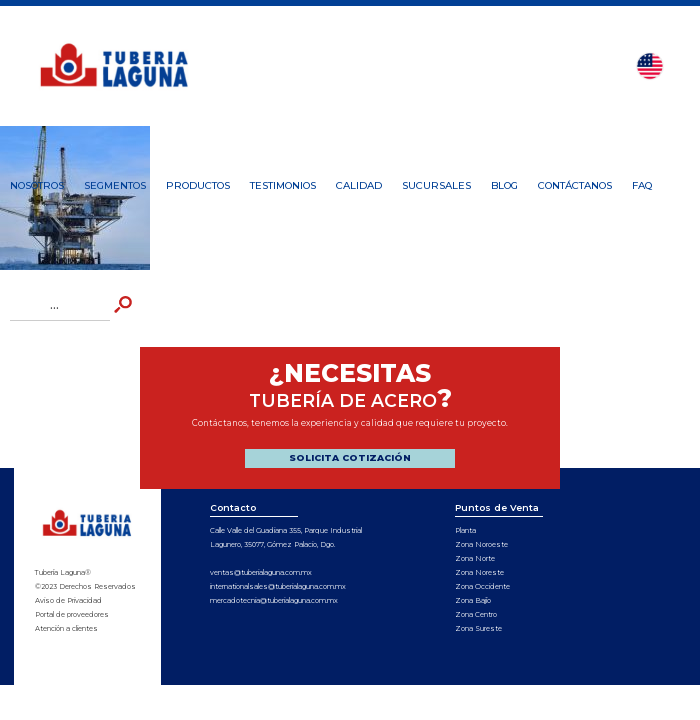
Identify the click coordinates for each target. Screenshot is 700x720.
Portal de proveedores (72, 614)
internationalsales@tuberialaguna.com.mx (278, 586)
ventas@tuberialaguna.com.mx (261, 572)
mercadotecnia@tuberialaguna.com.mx (274, 600)
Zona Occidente (482, 586)
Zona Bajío (473, 600)
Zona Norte (475, 558)
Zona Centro (476, 614)
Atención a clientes (66, 628)
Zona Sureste (478, 628)
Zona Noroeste (481, 544)
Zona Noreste (479, 572)
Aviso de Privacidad (68, 600)
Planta (465, 530)
